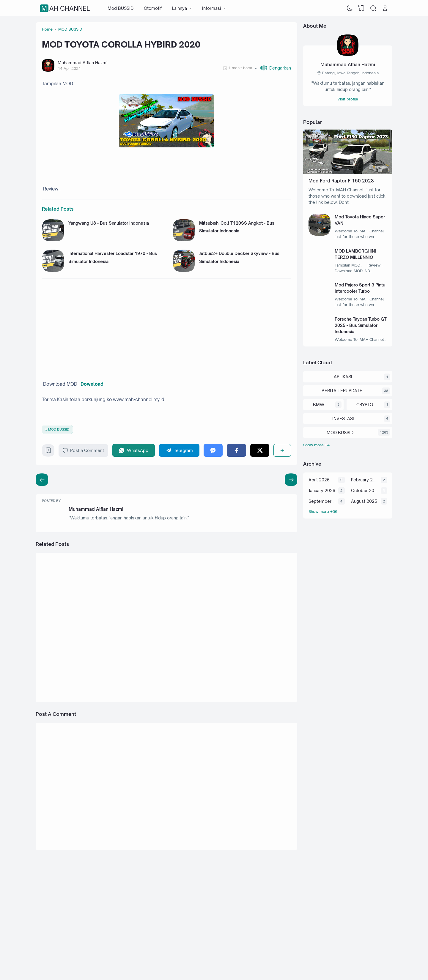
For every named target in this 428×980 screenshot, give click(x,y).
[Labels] (348, 445)
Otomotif (153, 8)
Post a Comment (83, 450)
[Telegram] (179, 450)
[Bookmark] (48, 452)
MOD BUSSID (59, 429)
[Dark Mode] (350, 8)
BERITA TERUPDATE (342, 391)
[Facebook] (236, 450)
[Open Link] (385, 8)
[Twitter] (260, 450)
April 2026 (319, 480)
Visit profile (348, 99)
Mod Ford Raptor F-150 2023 (341, 181)
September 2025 (322, 501)
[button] (273, 68)
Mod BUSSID (121, 8)
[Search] (373, 8)
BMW (319, 405)
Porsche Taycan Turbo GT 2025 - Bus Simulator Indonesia (361, 325)
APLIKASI (343, 377)
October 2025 (364, 490)
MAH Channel (66, 8)
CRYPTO (365, 405)
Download (92, 384)
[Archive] (348, 512)
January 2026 (322, 490)
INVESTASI (343, 419)
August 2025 (364, 501)
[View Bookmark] (361, 8)
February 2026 (364, 480)
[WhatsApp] (134, 450)
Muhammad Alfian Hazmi (96, 509)
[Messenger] (213, 450)
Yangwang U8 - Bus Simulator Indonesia (109, 223)
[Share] (282, 450)
